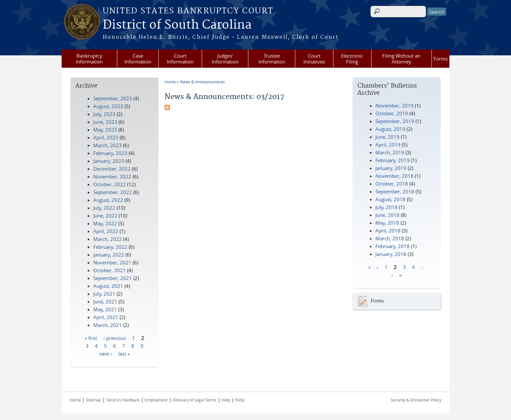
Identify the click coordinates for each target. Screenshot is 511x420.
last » (124, 353)
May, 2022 (105, 223)
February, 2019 (393, 160)
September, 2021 (113, 278)
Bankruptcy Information (89, 59)
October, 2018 (392, 184)
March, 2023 (108, 145)
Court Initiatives (314, 59)
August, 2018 (390, 199)
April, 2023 (106, 137)
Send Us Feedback (123, 400)
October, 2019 (392, 113)
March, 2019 (390, 152)
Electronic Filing (352, 59)
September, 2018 (395, 191)
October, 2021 (109, 270)
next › (106, 353)
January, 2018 (391, 254)
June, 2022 (105, 216)
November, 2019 (394, 105)
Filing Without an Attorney (401, 59)
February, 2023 (110, 153)
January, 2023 (109, 161)
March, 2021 (108, 325)
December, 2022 (112, 169)
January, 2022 (109, 255)
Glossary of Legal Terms (195, 400)
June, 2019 (387, 137)
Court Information (180, 59)
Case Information (138, 59)
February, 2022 (110, 247)
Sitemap (94, 400)
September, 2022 (113, 192)
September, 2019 (395, 121)
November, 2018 (394, 176)
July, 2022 (104, 208)
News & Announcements (203, 82)
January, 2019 (391, 168)
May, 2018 (387, 223)
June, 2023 (105, 122)
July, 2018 (387, 207)
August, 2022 (108, 200)
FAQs (240, 400)
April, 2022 (106, 231)
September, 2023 (113, 98)
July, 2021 (104, 294)
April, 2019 (388, 145)
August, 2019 (390, 129)
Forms (441, 59)
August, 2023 (108, 106)
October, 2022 (109, 184)
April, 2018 (388, 231)
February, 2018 (393, 246)
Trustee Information (272, 59)
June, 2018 (387, 215)
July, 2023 (104, 114)
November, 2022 (112, 176)
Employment (156, 400)
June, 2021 (105, 301)
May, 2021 (105, 309)
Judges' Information (225, 59)
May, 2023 (105, 130)
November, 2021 (112, 262)
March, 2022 (108, 239)
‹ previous (115, 338)
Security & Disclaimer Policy (416, 400)
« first (91, 338)
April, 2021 (106, 317)
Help (226, 400)
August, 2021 (108, 286)
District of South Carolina (177, 25)
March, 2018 (390, 238)
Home (170, 82)
